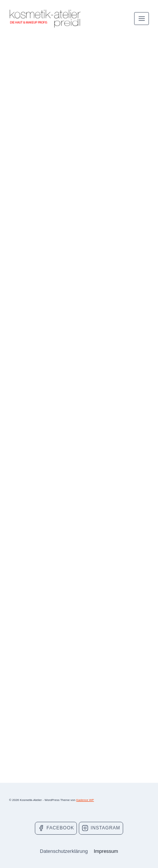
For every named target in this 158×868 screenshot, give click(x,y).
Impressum (106, 851)
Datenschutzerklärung (64, 851)
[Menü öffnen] (142, 18)
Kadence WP (85, 800)
